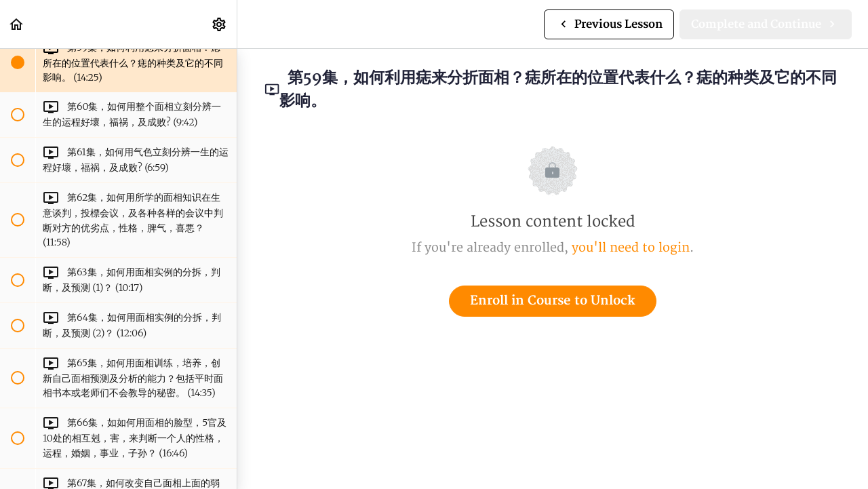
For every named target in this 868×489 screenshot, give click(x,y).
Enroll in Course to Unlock (553, 301)
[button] (17, 24)
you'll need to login (631, 248)
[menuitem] (220, 24)
